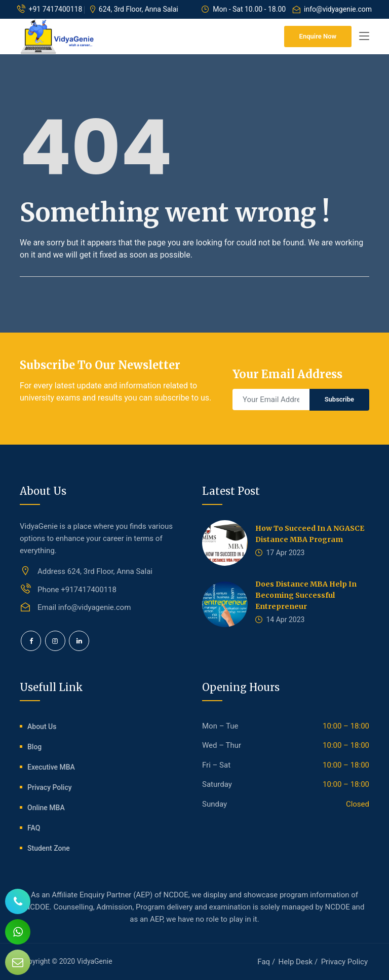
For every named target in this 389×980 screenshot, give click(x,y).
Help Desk (296, 962)
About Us (42, 727)
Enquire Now (318, 36)
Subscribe (339, 399)
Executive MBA (51, 767)
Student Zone (49, 848)
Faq (264, 962)
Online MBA (46, 808)
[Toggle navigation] (364, 37)
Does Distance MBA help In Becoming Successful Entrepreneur (306, 595)
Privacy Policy (50, 787)
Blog (34, 747)
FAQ (34, 828)
